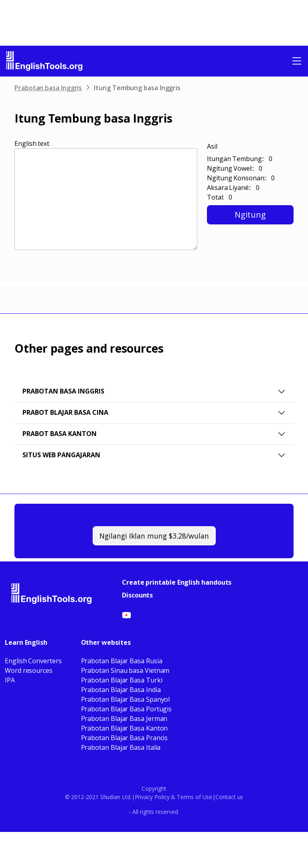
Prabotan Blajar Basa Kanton (125, 728)
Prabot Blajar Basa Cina (65, 412)
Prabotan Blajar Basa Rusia (122, 661)
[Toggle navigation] (297, 61)
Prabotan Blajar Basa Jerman (124, 719)
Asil (212, 146)
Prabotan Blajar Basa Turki (122, 680)
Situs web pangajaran (61, 455)
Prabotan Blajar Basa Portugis (127, 709)
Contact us (229, 797)
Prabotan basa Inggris (48, 88)
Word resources (29, 670)
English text (32, 143)
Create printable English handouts (177, 582)
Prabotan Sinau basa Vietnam (125, 670)
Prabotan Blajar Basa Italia (121, 747)
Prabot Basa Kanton (60, 434)
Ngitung (250, 215)
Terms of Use (195, 797)
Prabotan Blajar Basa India (121, 690)
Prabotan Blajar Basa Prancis (125, 738)
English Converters (33, 661)
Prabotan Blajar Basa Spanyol (126, 699)
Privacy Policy (152, 797)
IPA (10, 680)
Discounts (137, 595)
